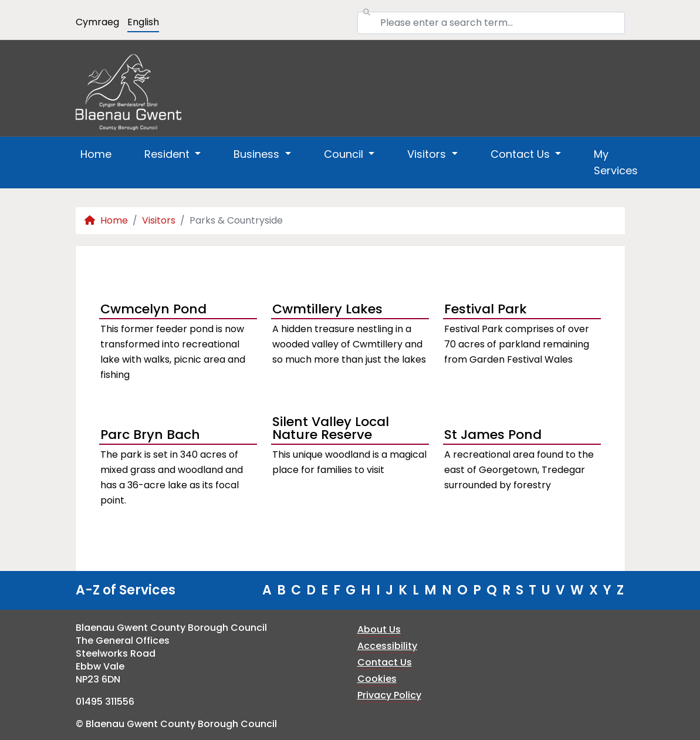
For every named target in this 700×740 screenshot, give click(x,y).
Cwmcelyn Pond (153, 309)
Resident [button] (168, 154)
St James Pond (493, 435)
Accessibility (387, 646)
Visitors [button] (428, 154)
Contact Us (385, 662)
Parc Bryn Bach (150, 435)
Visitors (159, 220)
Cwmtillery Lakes (327, 309)
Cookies (377, 679)
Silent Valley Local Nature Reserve (331, 430)
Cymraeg (97, 22)
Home (96, 154)
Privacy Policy (389, 695)
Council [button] (345, 154)
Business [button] (258, 154)
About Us (379, 629)
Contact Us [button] (522, 154)
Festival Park (486, 309)
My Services (616, 162)
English (143, 22)
